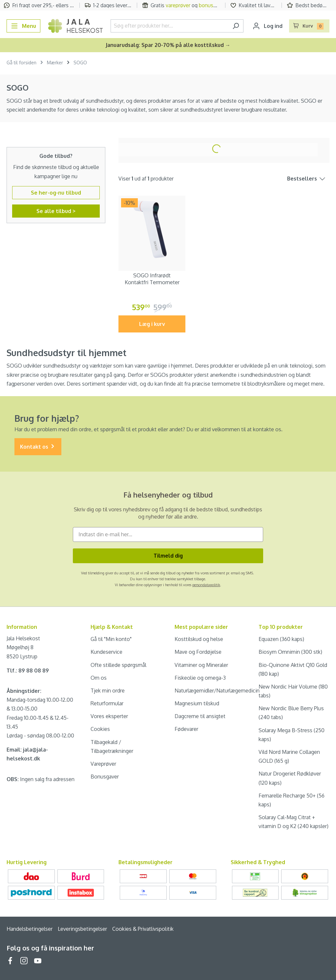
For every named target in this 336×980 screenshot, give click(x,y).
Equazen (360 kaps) (281, 639)
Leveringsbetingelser (82, 929)
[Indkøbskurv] (309, 26)
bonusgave (212, 5)
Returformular (107, 703)
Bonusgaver (105, 777)
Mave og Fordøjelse (198, 652)
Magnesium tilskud (197, 703)
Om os (99, 678)
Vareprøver (103, 764)
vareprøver (178, 5)
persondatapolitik (206, 585)
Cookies (100, 729)
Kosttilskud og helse (199, 639)
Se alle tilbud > (56, 211)
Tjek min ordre (108, 691)
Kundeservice (106, 652)
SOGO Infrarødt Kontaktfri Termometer (152, 279)
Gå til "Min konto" (111, 639)
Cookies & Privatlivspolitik (143, 929)
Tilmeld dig (168, 556)
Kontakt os (38, 447)
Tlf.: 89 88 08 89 (28, 671)
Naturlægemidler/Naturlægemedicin (217, 691)
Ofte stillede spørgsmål (118, 665)
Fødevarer (186, 729)
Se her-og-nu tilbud (56, 193)
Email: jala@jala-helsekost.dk (27, 754)
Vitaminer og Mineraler (201, 665)
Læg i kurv (152, 324)
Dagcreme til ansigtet (200, 716)
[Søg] (236, 26)
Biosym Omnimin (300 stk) (290, 652)
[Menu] (23, 26)
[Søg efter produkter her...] (169, 26)
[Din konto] (268, 26)
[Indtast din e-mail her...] (168, 534)
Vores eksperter (109, 716)
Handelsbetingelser (30, 929)
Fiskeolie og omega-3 (200, 678)
